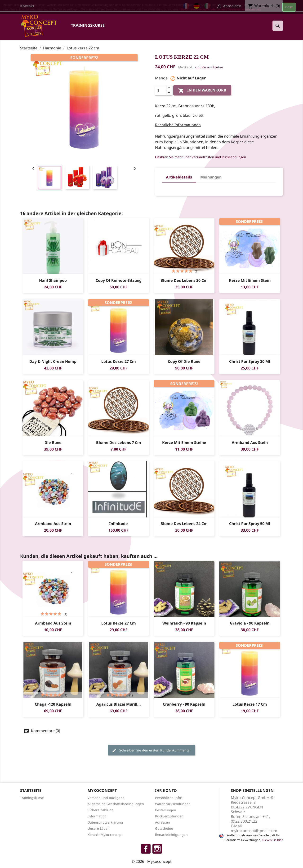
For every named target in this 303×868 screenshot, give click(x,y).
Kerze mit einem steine (184, 443)
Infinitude (118, 524)
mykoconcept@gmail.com (254, 831)
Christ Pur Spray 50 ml (250, 524)
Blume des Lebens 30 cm (184, 280)
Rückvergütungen (169, 816)
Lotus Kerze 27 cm (119, 361)
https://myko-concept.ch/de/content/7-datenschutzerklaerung (220, 9)
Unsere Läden (99, 828)
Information (97, 816)
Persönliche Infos (169, 798)
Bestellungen (166, 810)
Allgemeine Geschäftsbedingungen (116, 804)
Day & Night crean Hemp (53, 361)
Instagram (157, 849)
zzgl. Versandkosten (209, 67)
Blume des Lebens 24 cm (184, 524)
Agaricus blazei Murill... (119, 704)
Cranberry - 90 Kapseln (184, 704)
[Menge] (161, 90)
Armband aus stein (250, 443)
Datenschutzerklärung (105, 822)
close (289, 7)
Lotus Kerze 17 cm (250, 704)
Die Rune (53, 443)
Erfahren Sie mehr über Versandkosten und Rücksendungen (201, 157)
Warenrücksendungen (173, 804)
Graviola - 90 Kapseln (250, 623)
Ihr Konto (166, 790)
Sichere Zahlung (101, 810)
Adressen (163, 822)
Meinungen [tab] (211, 177)
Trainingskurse (88, 25)
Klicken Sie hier (272, 840)
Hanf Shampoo (53, 280)
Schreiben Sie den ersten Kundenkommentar (151, 750)
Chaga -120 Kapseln (53, 704)
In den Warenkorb (202, 90)
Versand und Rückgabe (106, 798)
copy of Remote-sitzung (119, 280)
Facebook (146, 849)
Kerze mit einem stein (250, 280)
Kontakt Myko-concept (105, 835)
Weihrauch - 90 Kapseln (184, 623)
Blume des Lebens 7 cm (119, 443)
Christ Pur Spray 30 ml (250, 361)
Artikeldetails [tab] (179, 177)
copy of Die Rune (184, 361)
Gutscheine (164, 828)
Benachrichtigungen (171, 835)
